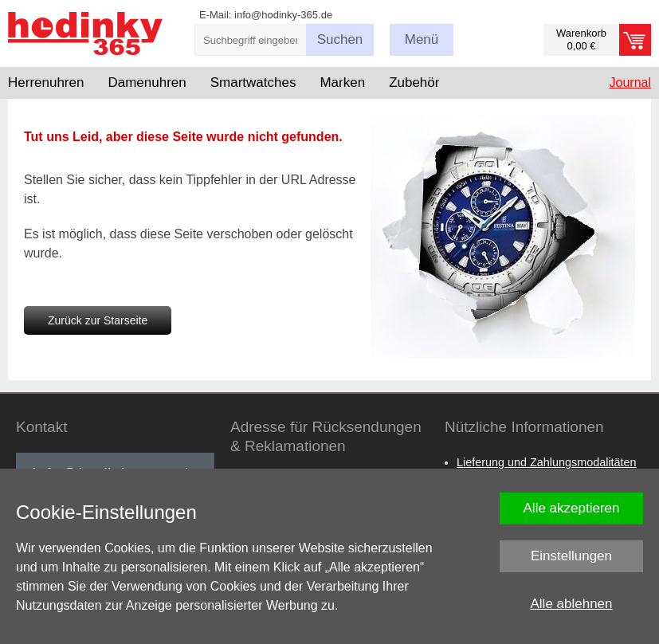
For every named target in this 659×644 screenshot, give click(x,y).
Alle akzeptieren (572, 508)
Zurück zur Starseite (98, 320)
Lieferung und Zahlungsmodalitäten (547, 462)
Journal (630, 82)
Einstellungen (571, 556)
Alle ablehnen (571, 604)
